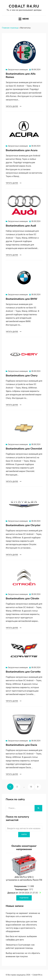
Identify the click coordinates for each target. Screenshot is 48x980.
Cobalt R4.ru (24, 6)
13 (32, 786)
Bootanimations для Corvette (23, 672)
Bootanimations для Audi (21, 226)
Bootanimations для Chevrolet (24, 449)
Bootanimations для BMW (22, 299)
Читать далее (12, 106)
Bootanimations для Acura (22, 150)
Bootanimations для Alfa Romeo (21, 75)
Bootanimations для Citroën (22, 598)
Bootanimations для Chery (22, 376)
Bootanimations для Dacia (21, 745)
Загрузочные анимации (18, 70)
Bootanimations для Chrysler (23, 525)
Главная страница (10, 28)
